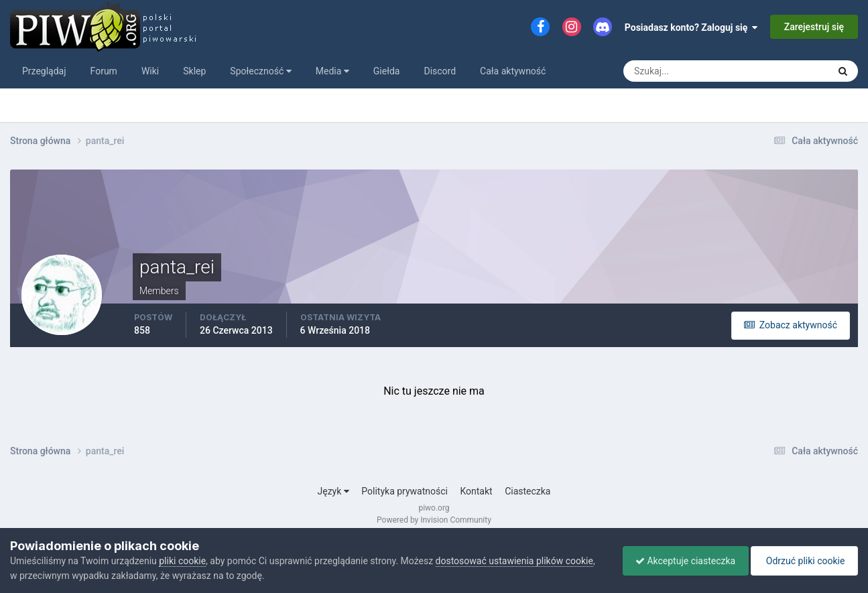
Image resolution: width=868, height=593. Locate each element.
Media (332, 71)
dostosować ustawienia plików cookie (514, 561)
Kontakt (476, 491)
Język (333, 491)
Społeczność (260, 71)
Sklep (194, 71)
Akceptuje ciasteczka (682, 561)
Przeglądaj (44, 71)
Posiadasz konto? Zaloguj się (691, 27)
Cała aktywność (513, 71)
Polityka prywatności (405, 491)
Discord (440, 71)
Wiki (150, 71)
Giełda (387, 71)
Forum (104, 71)
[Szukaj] (676, 71)
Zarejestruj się (814, 27)
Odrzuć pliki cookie (803, 561)
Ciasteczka (528, 491)
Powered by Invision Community (434, 520)
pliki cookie (182, 561)
